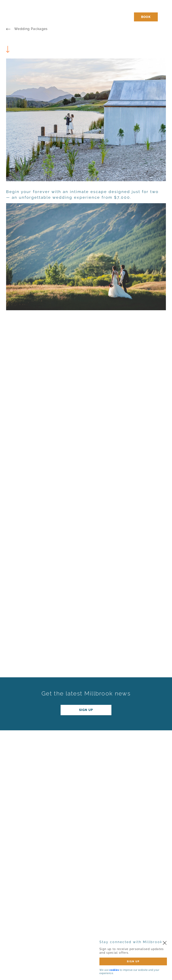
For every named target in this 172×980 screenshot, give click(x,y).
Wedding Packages (31, 29)
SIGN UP (133, 961)
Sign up (86, 710)
